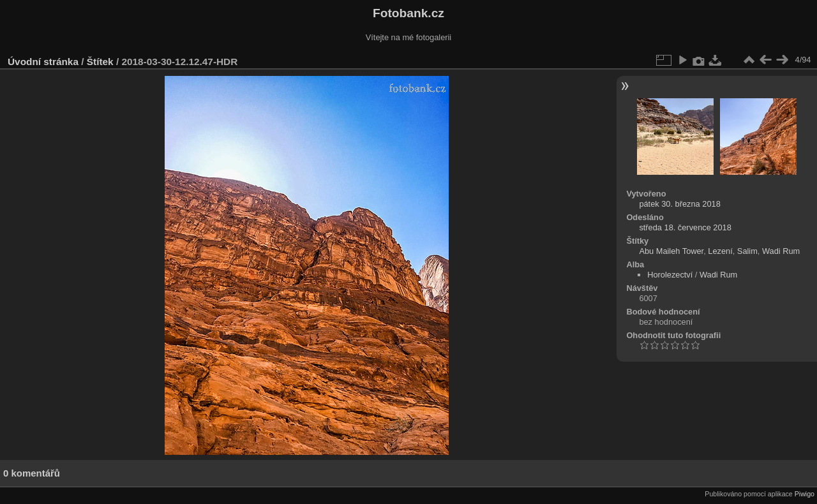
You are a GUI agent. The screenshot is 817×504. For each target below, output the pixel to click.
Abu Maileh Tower (671, 251)
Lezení (720, 251)
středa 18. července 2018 (685, 227)
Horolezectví (670, 275)
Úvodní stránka (43, 62)
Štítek (100, 62)
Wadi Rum (781, 251)
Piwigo (805, 494)
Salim (747, 251)
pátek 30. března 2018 (679, 204)
